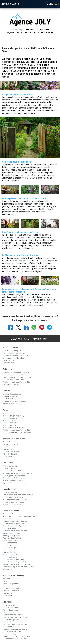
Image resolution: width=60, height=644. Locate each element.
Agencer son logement (11, 533)
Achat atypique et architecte (13, 428)
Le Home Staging (9, 528)
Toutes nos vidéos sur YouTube (14, 639)
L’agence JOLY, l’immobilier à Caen (15, 617)
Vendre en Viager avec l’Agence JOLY (16, 382)
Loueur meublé (9, 612)
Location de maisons (11, 399)
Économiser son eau (10, 543)
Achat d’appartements (11, 413)
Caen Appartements (10, 444)
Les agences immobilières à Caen (15, 356)
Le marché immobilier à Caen (14, 358)
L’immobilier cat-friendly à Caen (15, 526)
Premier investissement (12, 552)
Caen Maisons (8, 442)
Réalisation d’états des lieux (13, 504)
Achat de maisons (9, 423)
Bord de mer (8, 579)
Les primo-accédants (11, 605)
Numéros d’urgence (10, 550)
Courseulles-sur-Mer (10, 449)
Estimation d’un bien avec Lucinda (16, 375)
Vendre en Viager (9, 468)
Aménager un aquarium (12, 519)
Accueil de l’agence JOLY (12, 351)
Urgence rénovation (10, 608)
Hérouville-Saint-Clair (11, 454)
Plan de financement (11, 610)
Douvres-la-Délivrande (11, 451)
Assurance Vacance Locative (13, 502)
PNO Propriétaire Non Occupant (15, 500)
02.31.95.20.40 (47, 33)
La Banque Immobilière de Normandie (17, 432)
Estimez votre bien (10, 557)
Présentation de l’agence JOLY (14, 353)
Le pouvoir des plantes (11, 547)
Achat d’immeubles (10, 418)
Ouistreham (7, 456)
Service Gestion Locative (12, 471)
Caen (5, 581)
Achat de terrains (9, 425)
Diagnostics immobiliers (12, 555)
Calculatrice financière (11, 384)
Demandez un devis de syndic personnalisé (19, 478)
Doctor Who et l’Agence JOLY (13, 523)
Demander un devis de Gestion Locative (18, 495)
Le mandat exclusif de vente (13, 379)
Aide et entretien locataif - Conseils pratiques (20, 516)
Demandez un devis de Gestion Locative (18, 473)
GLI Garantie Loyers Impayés (14, 497)
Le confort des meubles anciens (15, 531)
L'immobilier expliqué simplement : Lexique (19, 567)
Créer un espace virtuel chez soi (15, 521)
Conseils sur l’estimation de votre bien (17, 377)
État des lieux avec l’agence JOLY (15, 624)
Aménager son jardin (11, 536)
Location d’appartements (12, 394)
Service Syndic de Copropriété (14, 475)
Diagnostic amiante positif (13, 615)
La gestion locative (10, 492)
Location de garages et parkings (15, 401)
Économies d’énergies (11, 540)
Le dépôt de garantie (11, 545)
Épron (5, 447)
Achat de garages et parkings (14, 415)
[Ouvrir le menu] (52, 4)
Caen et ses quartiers (11, 583)
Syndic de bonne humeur (12, 622)
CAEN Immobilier (9, 360)
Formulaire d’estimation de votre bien (17, 372)
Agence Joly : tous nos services (14, 483)
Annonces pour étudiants (12, 404)
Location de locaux (10, 396)
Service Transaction (10, 466)
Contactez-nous (9, 363)
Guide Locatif (8, 514)
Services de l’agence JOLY (12, 619)
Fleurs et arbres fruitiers (12, 538)
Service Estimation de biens (13, 480)
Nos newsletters (9, 569)
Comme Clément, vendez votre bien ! (17, 636)
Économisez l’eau (9, 627)
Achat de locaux (9, 420)
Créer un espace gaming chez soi (15, 629)
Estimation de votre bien (12, 631)
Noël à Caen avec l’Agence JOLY (14, 562)
